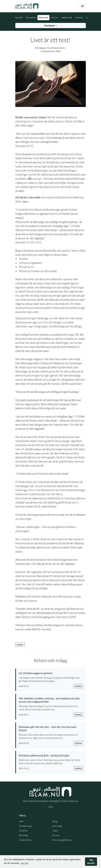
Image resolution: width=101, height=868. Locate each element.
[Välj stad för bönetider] (51, 26)
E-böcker (23, 831)
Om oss (56, 835)
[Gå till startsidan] (27, 6)
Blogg (55, 821)
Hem (21, 821)
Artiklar (20, 645)
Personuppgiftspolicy (62, 840)
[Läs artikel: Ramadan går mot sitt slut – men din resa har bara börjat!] (51, 728)
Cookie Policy (26, 840)
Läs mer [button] (24, 863)
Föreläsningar (26, 826)
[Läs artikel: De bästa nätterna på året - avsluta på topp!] (51, 755)
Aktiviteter (57, 826)
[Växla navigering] (82, 6)
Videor (55, 831)
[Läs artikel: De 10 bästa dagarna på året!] (51, 673)
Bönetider (24, 835)
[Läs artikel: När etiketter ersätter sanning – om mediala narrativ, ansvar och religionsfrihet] (51, 700)
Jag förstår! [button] (91, 862)
